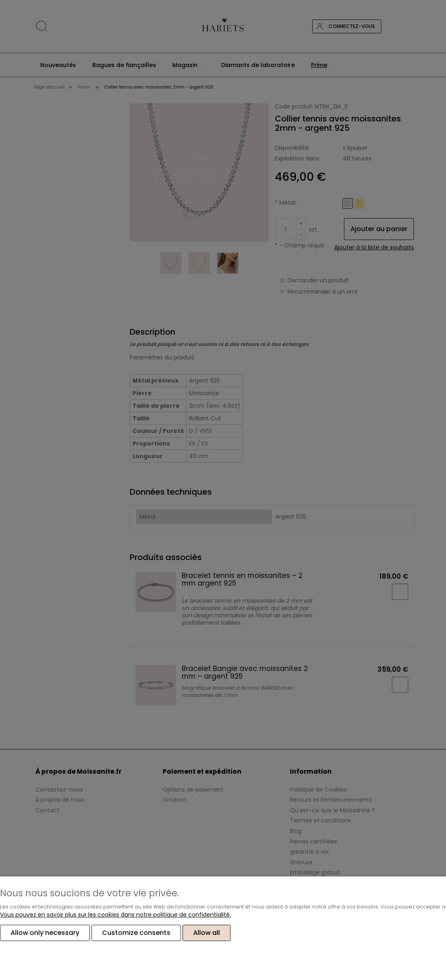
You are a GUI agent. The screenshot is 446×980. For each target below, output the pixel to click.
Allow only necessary (45, 933)
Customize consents (136, 933)
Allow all (207, 933)
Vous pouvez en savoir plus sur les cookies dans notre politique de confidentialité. (115, 915)
